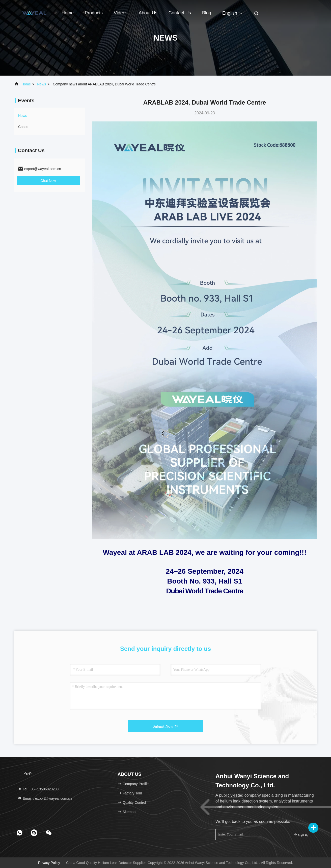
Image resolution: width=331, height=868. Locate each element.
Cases (23, 127)
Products (94, 13)
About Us (148, 13)
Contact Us (180, 13)
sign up (301, 834)
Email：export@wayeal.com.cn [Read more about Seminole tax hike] (45, 798)
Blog (207, 13)
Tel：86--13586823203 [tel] (38, 789)
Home (68, 13)
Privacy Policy (49, 863)
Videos (121, 13)
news (42, 84)
